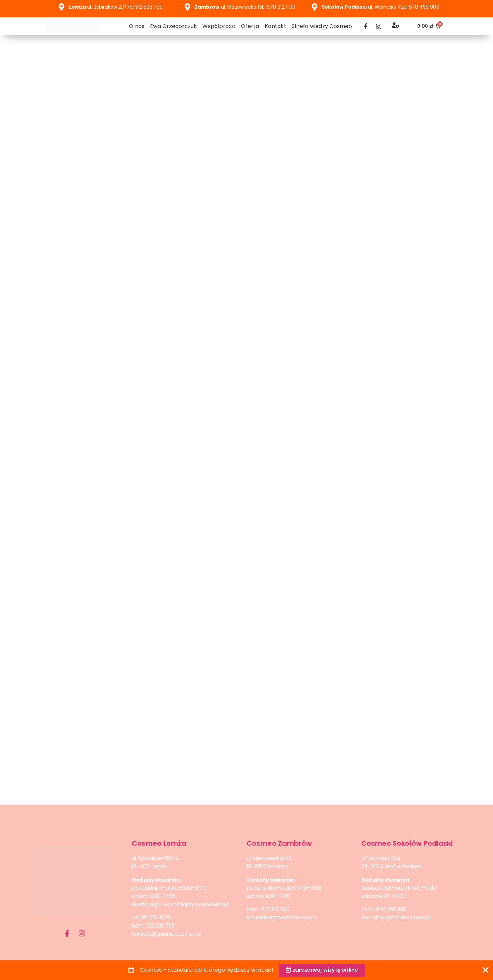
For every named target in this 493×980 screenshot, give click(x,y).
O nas (137, 26)
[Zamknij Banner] (485, 970)
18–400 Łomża (149, 866)
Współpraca (219, 26)
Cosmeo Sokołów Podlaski (407, 843)
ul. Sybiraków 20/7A (155, 858)
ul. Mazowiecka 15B (269, 858)
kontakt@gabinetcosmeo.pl (166, 934)
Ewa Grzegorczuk (173, 26)
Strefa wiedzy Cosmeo (322, 26)
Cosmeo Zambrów (279, 843)
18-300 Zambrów (267, 866)
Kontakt (275, 26)
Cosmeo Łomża (159, 843)
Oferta (250, 26)
